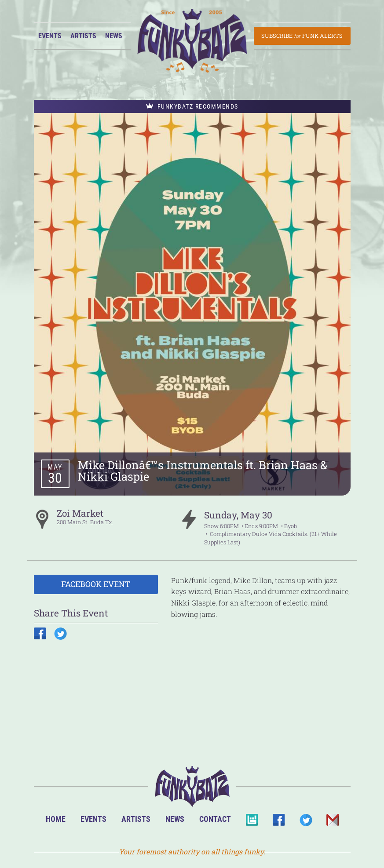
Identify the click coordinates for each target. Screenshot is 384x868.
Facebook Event (96, 584)
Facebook (279, 822)
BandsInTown (252, 822)
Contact (215, 819)
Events (50, 36)
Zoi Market (80, 513)
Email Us (332, 822)
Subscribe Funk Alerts (302, 36)
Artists (83, 36)
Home (56, 819)
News (114, 36)
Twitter (305, 822)
